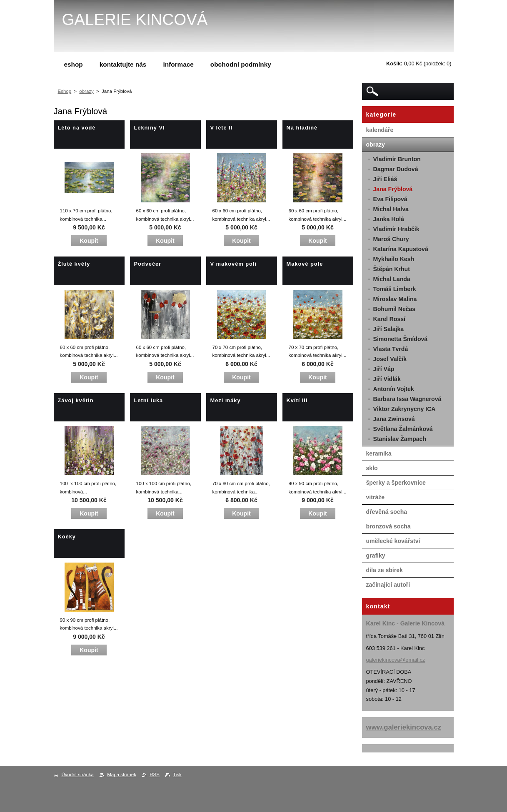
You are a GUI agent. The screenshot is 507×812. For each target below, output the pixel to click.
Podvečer (148, 264)
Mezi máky (226, 400)
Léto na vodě (77, 128)
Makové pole (305, 264)
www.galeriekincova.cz (404, 727)
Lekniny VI (150, 128)
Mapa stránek (122, 775)
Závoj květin (76, 400)
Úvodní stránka (78, 775)
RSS (155, 775)
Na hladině (302, 128)
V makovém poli (234, 264)
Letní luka (149, 400)
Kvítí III (297, 400)
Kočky (67, 537)
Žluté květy (74, 264)
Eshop (65, 91)
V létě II (222, 128)
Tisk (177, 775)
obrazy (86, 91)
